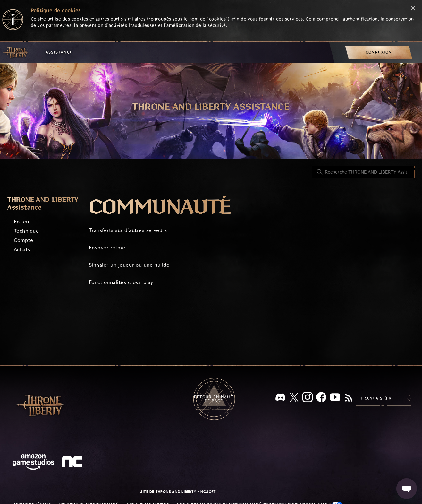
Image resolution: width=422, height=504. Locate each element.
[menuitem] (379, 52)
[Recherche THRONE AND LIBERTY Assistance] (363, 172)
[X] (294, 399)
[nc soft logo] (73, 463)
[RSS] (349, 398)
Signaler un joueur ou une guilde (129, 265)
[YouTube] (335, 398)
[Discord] (280, 399)
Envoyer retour (107, 248)
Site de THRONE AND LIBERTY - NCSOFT (178, 492)
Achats (22, 250)
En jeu (21, 222)
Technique (26, 231)
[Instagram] (308, 398)
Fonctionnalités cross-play (121, 282)
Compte (24, 240)
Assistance (59, 52)
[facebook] (321, 398)
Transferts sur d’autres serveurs (128, 230)
